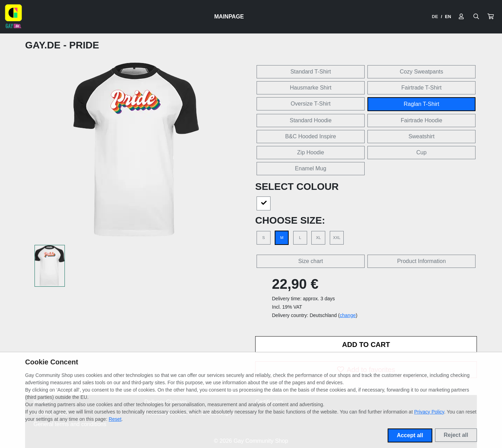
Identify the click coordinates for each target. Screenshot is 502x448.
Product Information (421, 261)
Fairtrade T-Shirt (421, 88)
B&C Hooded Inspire (311, 136)
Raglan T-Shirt (421, 104)
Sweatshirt (422, 136)
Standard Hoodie (311, 120)
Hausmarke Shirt (310, 88)
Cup (421, 152)
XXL (337, 238)
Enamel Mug (311, 168)
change (348, 315)
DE (435, 17)
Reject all (456, 435)
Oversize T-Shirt (311, 104)
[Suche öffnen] (476, 17)
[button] (490, 17)
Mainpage (229, 17)
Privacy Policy (429, 412)
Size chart (310, 261)
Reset (115, 419)
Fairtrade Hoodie (421, 120)
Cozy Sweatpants (422, 72)
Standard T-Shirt (311, 72)
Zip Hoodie (310, 152)
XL (319, 238)
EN (448, 17)
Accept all (410, 435)
